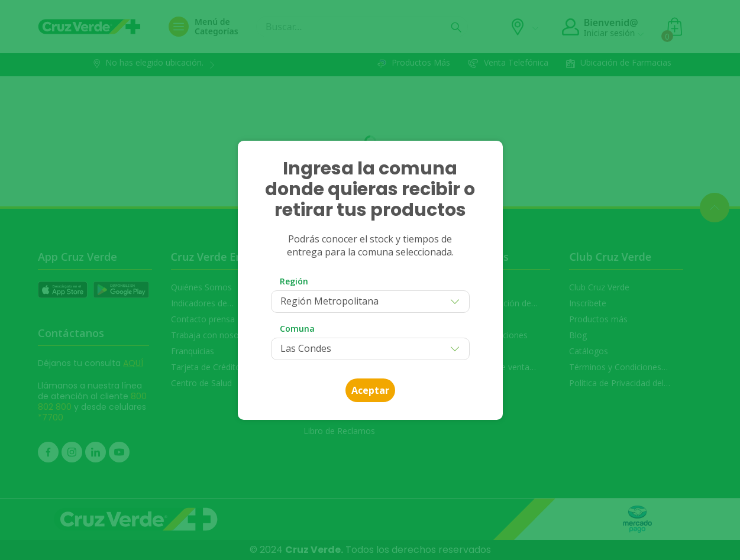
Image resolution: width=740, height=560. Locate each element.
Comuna (297, 328)
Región (294, 281)
